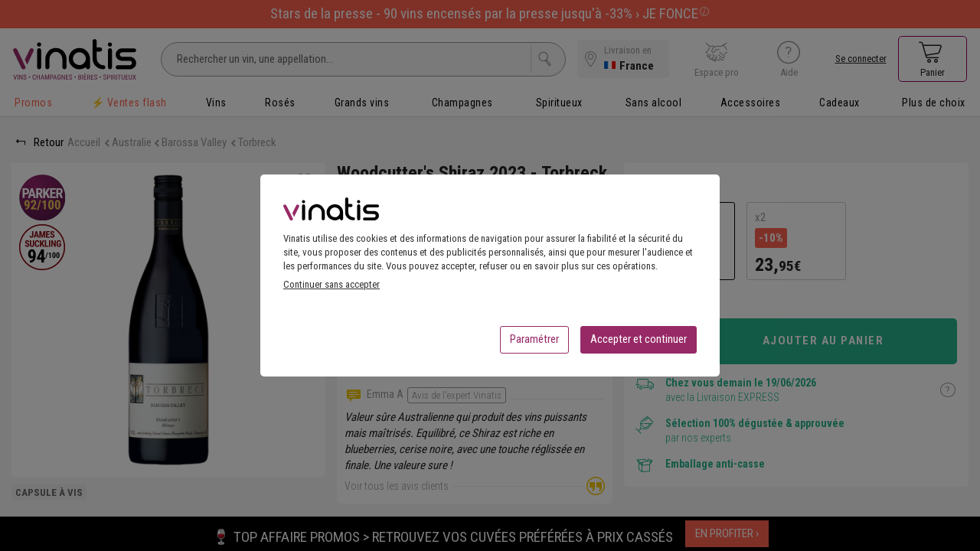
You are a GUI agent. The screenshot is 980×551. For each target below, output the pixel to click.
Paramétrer (534, 344)
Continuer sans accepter (332, 289)
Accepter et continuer (639, 344)
